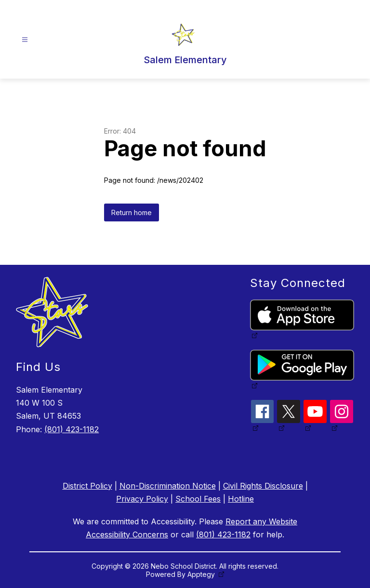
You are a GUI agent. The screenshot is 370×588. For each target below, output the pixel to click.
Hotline (241, 499)
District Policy (87, 486)
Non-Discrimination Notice (168, 486)
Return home (132, 212)
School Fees (198, 499)
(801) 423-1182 (72, 429)
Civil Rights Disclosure (263, 486)
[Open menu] (25, 40)
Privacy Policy (142, 499)
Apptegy (202, 574)
